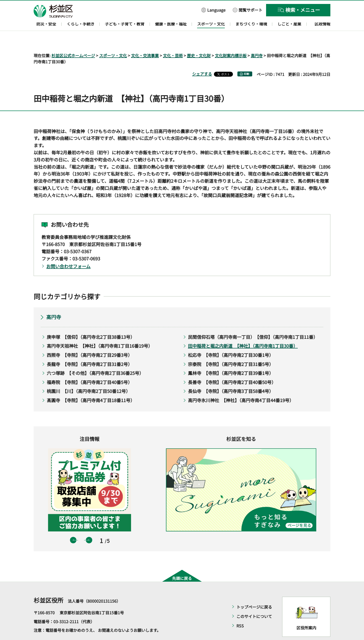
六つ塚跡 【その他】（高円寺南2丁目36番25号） (95, 359)
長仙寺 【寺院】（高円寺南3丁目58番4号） (231, 377)
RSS (240, 612)
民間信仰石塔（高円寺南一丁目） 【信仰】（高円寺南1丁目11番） (252, 322)
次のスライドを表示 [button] (89, 526)
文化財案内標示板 (231, 41)
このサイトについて (254, 602)
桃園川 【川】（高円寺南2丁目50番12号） (89, 377)
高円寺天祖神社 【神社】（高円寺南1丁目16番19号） (100, 332)
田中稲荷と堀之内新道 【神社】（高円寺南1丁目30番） (243, 332)
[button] (213, 10)
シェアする (202, 60)
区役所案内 (306, 613)
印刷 (247, 60)
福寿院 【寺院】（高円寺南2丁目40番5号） (90, 368)
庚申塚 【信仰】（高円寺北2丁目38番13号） (91, 322)
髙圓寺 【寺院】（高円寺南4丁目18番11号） (91, 386)
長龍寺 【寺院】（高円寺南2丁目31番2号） (90, 350)
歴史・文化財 (199, 41)
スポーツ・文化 (113, 41)
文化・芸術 (173, 41)
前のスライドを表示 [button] (73, 526)
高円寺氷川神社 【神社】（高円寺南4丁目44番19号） (241, 386)
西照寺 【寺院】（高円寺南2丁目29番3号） (90, 341)
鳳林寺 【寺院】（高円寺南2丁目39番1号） (231, 359)
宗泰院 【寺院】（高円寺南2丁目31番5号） (231, 350)
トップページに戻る (254, 593)
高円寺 (257, 41)
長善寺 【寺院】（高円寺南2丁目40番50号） (232, 368)
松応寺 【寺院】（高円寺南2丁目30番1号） (231, 341)
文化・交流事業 (145, 41)
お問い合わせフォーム (68, 252)
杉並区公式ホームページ (73, 41)
